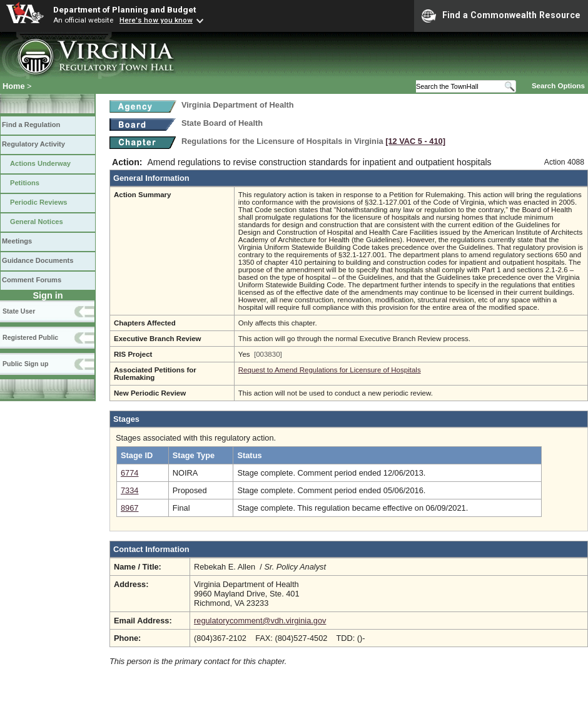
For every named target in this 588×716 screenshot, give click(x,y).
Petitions (25, 183)
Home (14, 86)
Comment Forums (32, 280)
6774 (129, 473)
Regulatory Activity (33, 144)
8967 (129, 508)
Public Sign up (25, 364)
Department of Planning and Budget (124, 9)
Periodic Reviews (39, 202)
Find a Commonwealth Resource (501, 16)
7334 (129, 490)
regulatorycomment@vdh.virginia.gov (260, 621)
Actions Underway (40, 163)
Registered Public (30, 337)
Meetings (17, 241)
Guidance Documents (38, 260)
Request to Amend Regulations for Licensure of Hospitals (330, 370)
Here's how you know (156, 20)
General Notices (37, 222)
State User (19, 311)
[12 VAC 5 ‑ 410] (415, 141)
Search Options (558, 86)
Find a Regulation (31, 125)
